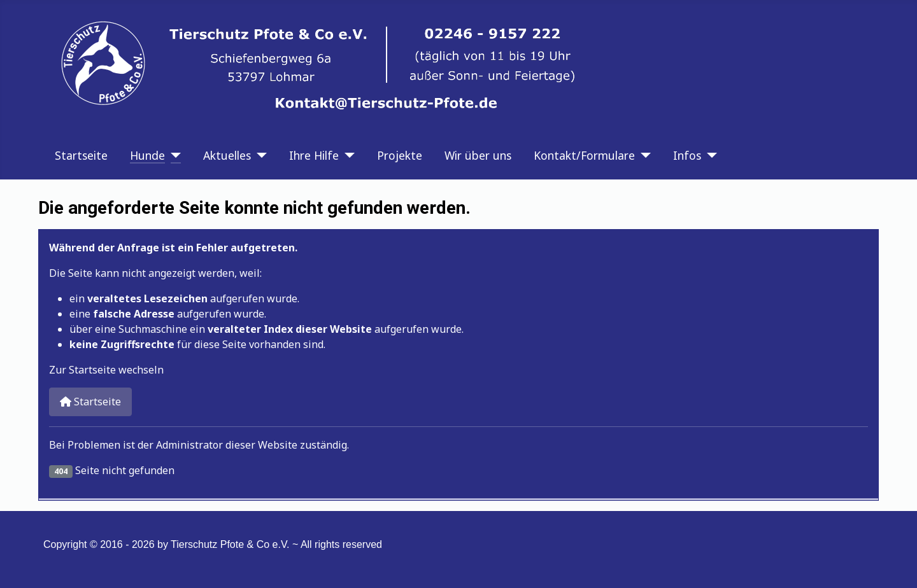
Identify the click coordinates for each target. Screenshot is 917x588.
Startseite (81, 155)
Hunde (147, 155)
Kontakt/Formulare (584, 155)
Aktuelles (227, 155)
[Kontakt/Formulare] (643, 155)
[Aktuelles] (259, 155)
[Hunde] (173, 155)
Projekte (400, 155)
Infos (687, 155)
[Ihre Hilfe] (347, 155)
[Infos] (709, 155)
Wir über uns (478, 155)
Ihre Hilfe (314, 155)
